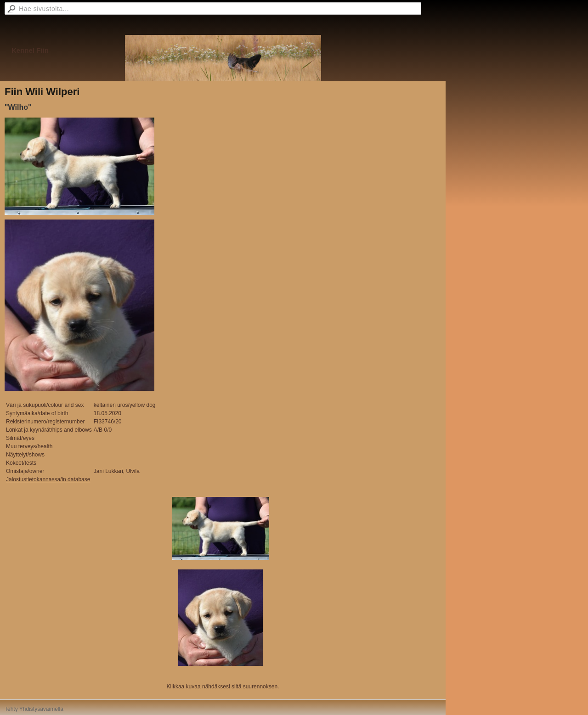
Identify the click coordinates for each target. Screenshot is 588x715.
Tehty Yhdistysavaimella (34, 709)
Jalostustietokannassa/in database (48, 479)
